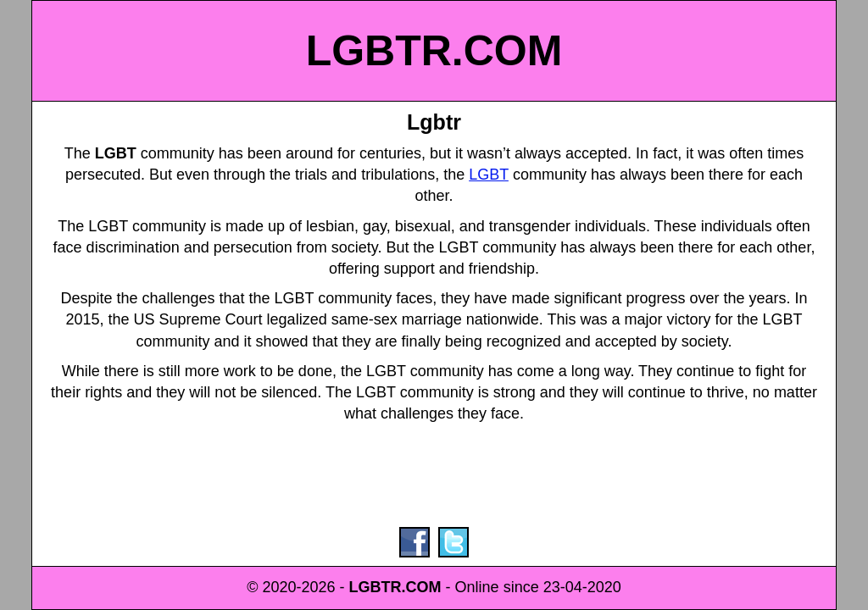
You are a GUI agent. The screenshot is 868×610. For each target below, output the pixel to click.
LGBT (489, 175)
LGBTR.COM (434, 51)
